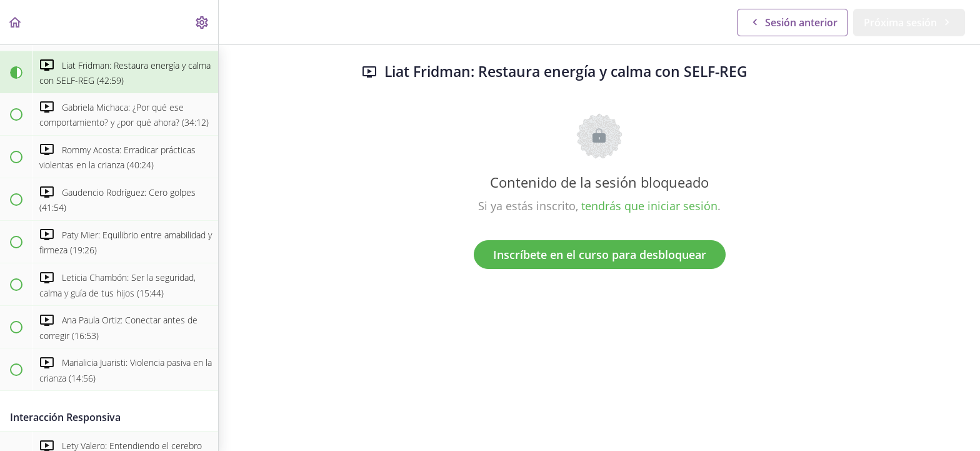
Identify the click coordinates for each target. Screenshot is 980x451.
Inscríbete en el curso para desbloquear (600, 255)
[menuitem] (202, 22)
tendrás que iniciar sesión (649, 206)
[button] (16, 22)
